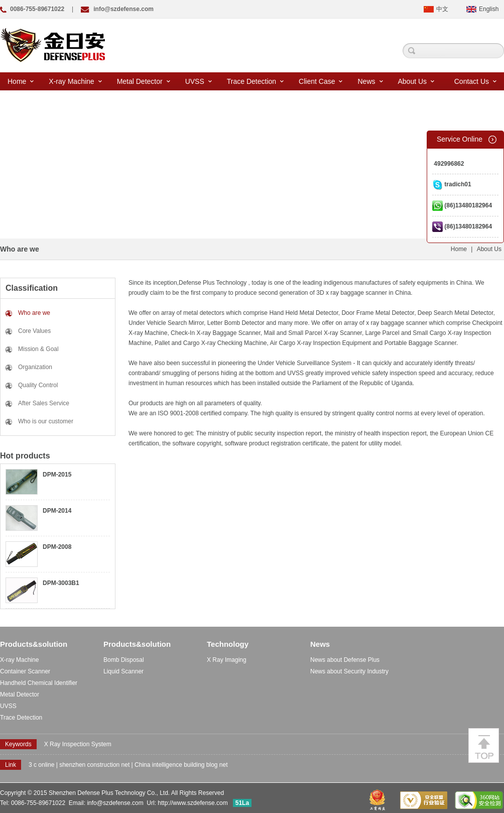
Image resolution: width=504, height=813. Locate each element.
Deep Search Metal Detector (456, 313)
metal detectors (204, 313)
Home (21, 81)
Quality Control (38, 385)
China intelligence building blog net (181, 765)
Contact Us (475, 81)
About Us (416, 81)
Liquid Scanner (123, 671)
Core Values (34, 331)
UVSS (199, 81)
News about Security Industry (349, 671)
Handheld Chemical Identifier (39, 683)
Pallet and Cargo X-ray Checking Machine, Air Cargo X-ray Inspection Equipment (263, 343)
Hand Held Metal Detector (303, 313)
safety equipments (423, 283)
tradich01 (452, 184)
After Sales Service (44, 403)
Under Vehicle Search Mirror (166, 323)
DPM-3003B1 (61, 583)
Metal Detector (144, 81)
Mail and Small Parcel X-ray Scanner (313, 333)
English (489, 9)
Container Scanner (25, 671)
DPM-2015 (57, 475)
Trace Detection (255, 81)
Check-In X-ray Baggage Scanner (216, 333)
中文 (442, 9)
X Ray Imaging (227, 660)
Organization (35, 367)
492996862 (448, 164)
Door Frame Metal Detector (378, 313)
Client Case (321, 81)
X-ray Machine (75, 81)
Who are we (34, 313)
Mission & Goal (38, 349)
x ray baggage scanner (397, 323)
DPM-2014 (57, 511)
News (370, 81)
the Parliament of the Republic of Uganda (357, 383)
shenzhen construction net (94, 765)
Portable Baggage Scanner (420, 343)
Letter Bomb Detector (236, 323)
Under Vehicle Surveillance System (304, 363)
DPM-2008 (57, 547)
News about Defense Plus (345, 660)
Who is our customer (46, 421)
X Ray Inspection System (78, 744)
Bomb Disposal (124, 660)
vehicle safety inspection (384, 373)
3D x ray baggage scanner (352, 293)
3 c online (41, 765)
